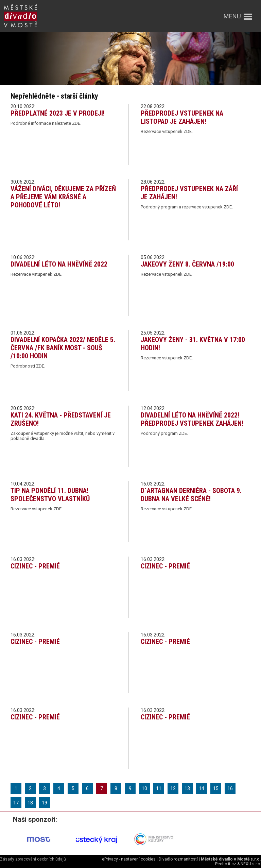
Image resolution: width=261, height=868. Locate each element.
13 (187, 788)
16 (230, 788)
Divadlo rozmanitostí (178, 859)
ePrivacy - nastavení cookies (129, 859)
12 (173, 788)
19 (45, 803)
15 (216, 788)
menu (232, 16)
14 (202, 788)
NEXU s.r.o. (251, 864)
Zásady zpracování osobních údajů (33, 859)
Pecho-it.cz (226, 864)
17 (16, 803)
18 (30, 803)
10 (144, 788)
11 (159, 788)
